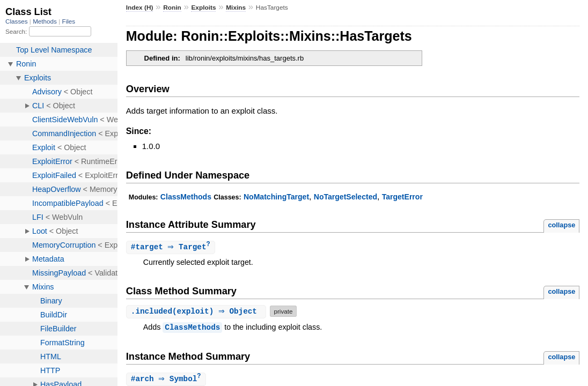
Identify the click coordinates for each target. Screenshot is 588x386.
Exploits (203, 8)
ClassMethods (186, 197)
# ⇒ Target (172, 247)
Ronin (172, 8)
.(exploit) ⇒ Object (198, 312)
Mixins (236, 8)
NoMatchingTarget (276, 197)
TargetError (402, 197)
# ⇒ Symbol (167, 380)
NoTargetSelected (346, 197)
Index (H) (140, 8)
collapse (561, 225)
